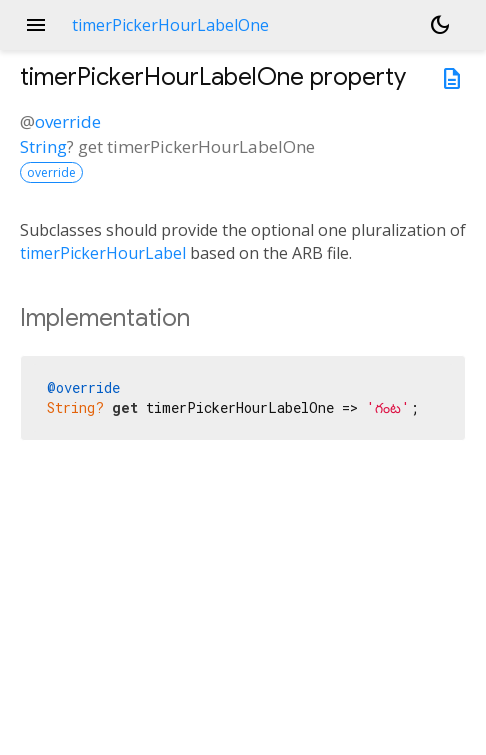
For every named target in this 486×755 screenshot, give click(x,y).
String (43, 146)
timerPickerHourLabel (103, 253)
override (68, 121)
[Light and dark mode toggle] (440, 25)
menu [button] (36, 25)
